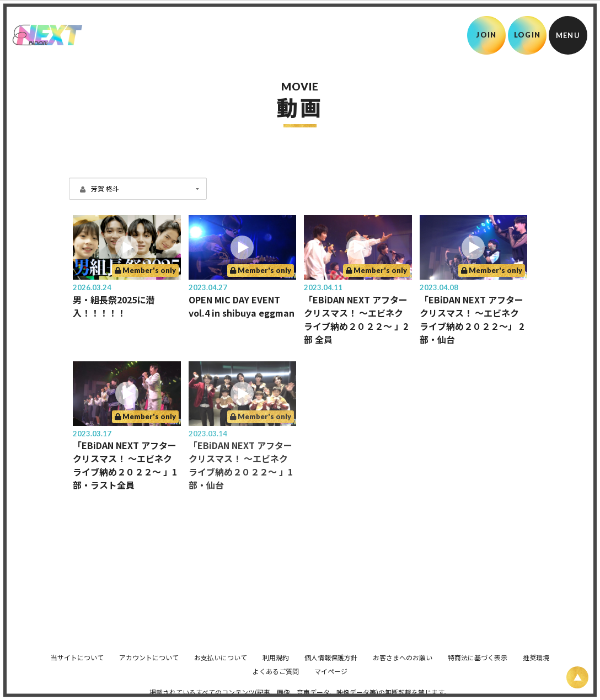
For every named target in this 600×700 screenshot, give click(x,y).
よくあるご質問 (276, 671)
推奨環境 (536, 657)
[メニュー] (568, 35)
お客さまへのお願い (403, 657)
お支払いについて (221, 657)
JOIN (486, 35)
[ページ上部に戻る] (577, 677)
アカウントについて (149, 657)
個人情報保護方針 (331, 657)
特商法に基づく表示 (478, 657)
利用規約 (276, 657)
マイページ (331, 671)
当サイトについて (77, 657)
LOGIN (527, 35)
